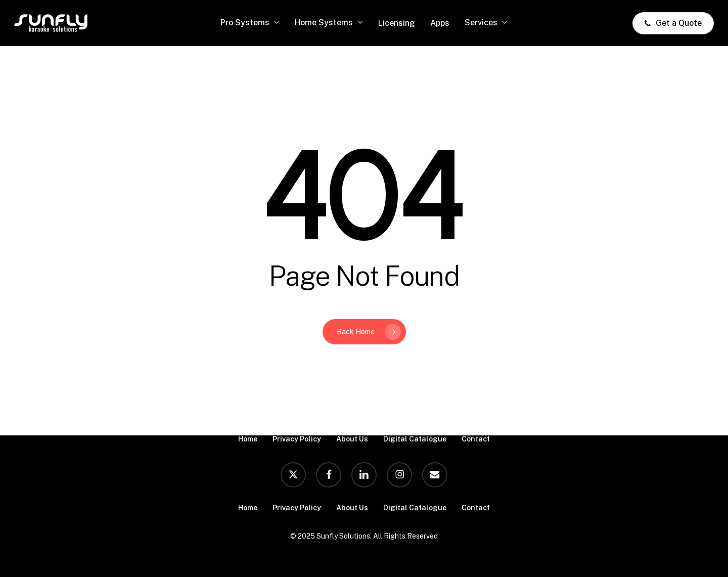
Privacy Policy (297, 439)
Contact (476, 439)
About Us (352, 439)
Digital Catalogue (415, 439)
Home (248, 439)
